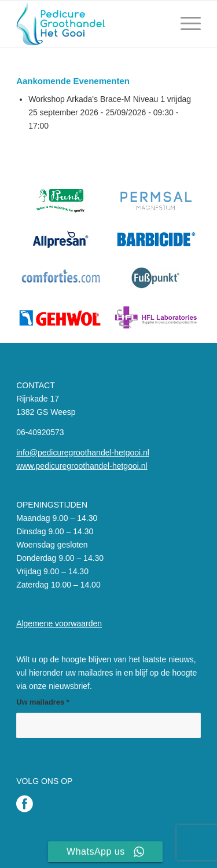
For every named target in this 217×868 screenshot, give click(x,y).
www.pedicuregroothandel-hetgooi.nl (82, 466)
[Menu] (185, 24)
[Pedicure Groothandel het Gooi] (90, 24)
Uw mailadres (43, 702)
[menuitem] (185, 24)
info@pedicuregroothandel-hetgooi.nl (83, 453)
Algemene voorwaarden (59, 623)
